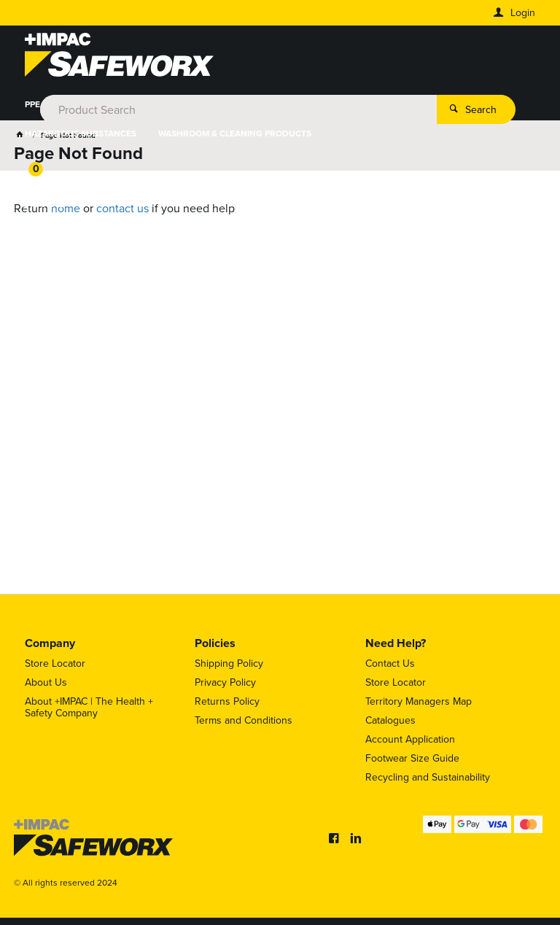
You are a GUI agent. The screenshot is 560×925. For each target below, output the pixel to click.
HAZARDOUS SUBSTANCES (81, 133)
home (66, 208)
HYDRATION (261, 104)
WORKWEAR (87, 104)
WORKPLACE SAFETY (440, 104)
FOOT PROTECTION (175, 104)
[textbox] (277, 58)
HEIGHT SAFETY (342, 104)
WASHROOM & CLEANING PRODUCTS (235, 133)
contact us (122, 208)
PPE (32, 104)
